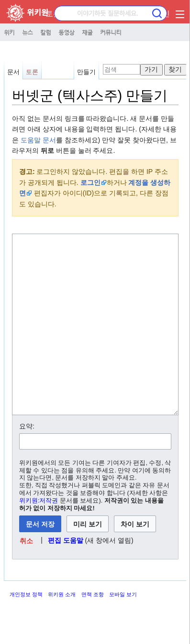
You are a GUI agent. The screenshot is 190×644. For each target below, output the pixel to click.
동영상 (66, 32)
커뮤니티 (111, 32)
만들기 (86, 72)
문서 (13, 72)
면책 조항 (93, 630)
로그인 (90, 182)
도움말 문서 (38, 140)
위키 (9, 32)
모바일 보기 (123, 630)
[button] (27, 576)
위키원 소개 (62, 630)
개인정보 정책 (26, 630)
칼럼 (45, 32)
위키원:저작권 (39, 537)
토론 (53, 14)
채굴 (87, 32)
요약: (27, 462)
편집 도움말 (66, 576)
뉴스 (27, 32)
